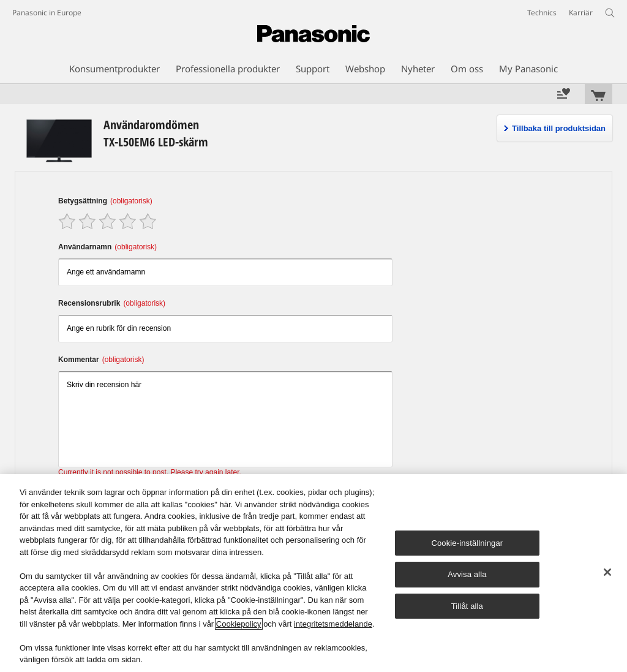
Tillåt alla (467, 606)
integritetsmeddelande (333, 624)
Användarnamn (107, 247)
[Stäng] (607, 572)
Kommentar (101, 360)
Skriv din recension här (225, 419)
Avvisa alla (467, 574)
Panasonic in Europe (47, 13)
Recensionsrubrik (112, 303)
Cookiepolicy (239, 624)
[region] (313, 573)
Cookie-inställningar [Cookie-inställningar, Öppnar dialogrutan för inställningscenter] (467, 543)
